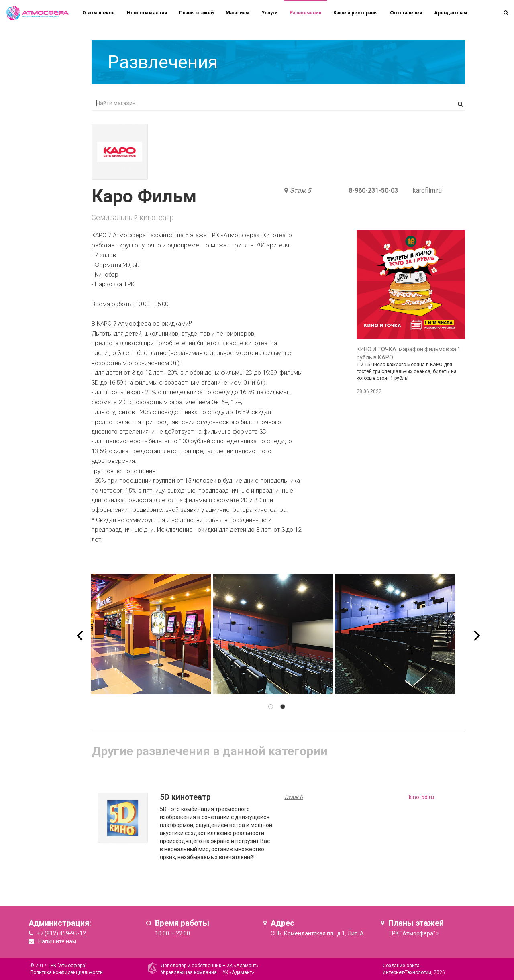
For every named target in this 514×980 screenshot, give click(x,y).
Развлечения (305, 13)
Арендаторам (451, 13)
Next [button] (477, 630)
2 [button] (283, 707)
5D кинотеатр (185, 797)
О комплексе (99, 13)
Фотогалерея (406, 13)
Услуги (269, 13)
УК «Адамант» (238, 972)
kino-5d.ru (421, 797)
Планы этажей (196, 13)
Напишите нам (57, 941)
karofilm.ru (427, 190)
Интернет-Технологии (407, 972)
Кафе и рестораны (356, 13)
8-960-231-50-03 (373, 190)
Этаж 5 (300, 190)
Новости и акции (147, 13)
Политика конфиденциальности (66, 972)
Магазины (238, 13)
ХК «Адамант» (243, 966)
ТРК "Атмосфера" (412, 933)
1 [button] (271, 707)
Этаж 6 (294, 797)
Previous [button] (80, 630)
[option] (151, 634)
